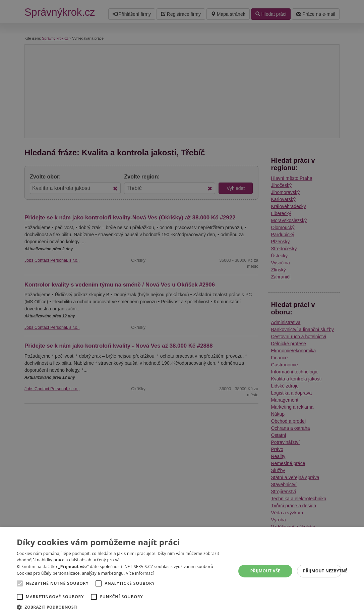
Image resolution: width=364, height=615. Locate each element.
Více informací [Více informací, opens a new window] (140, 573)
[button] (123, 607)
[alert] (182, 307)
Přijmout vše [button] (265, 571)
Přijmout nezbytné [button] (322, 571)
